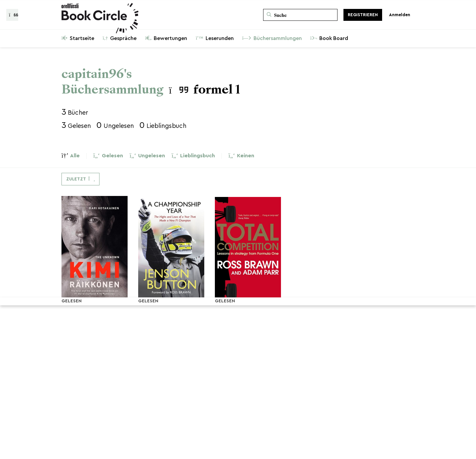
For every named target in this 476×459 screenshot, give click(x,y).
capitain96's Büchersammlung (113, 82)
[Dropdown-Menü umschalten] (80, 179)
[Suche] (300, 15)
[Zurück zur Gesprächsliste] (12, 15)
